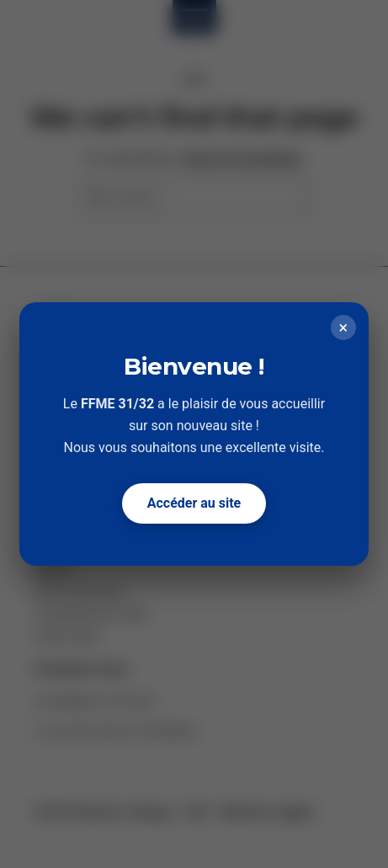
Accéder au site (194, 503)
